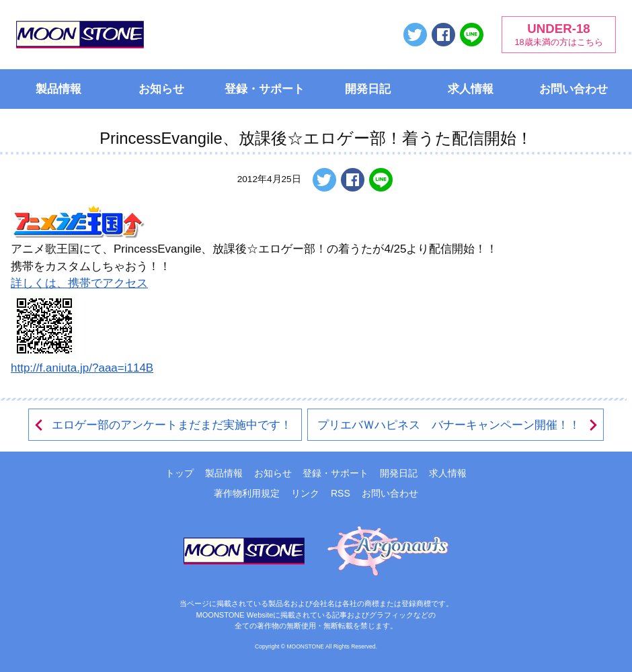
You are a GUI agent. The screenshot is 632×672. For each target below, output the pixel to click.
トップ (180, 473)
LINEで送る (472, 35)
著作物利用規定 (247, 493)
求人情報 (471, 89)
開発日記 (368, 89)
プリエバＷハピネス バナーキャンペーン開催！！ (458, 425)
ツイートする (415, 35)
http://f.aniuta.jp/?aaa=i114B (82, 368)
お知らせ (161, 89)
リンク (305, 493)
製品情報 (58, 89)
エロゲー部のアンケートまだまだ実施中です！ (162, 425)
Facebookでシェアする (443, 35)
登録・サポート (265, 89)
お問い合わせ (574, 89)
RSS (341, 493)
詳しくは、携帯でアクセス (79, 283)
